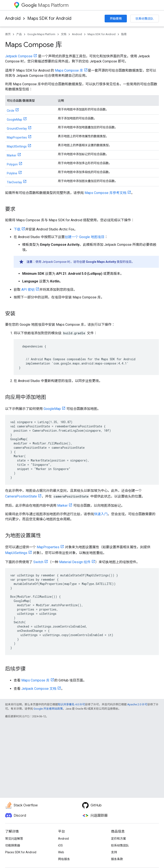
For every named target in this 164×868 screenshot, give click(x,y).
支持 (114, 852)
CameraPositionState (21, 496)
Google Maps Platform (41, 34)
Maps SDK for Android (49, 18)
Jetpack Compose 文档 (39, 689)
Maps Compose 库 (69, 70)
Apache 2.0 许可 (137, 704)
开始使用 (116, 19)
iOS (60, 845)
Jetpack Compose (19, 56)
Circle (11, 111)
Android (13, 18)
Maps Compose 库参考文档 (105, 193)
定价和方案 (119, 839)
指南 (124, 34)
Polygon (12, 164)
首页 (8, 34)
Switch (38, 562)
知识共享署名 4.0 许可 (71, 704)
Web (61, 852)
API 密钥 (28, 290)
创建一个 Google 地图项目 (85, 237)
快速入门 (101, 514)
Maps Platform (45, 5)
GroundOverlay (17, 129)
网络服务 (64, 859)
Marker (12, 155)
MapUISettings (17, 146)
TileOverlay (14, 182)
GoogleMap (15, 120)
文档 (64, 34)
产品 (19, 34)
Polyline (12, 173)
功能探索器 (13, 845)
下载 (17, 229)
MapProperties (17, 137)
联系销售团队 (145, 19)
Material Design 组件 (75, 562)
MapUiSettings (16, 553)
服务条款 (117, 859)
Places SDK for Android (21, 852)
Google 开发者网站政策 (48, 709)
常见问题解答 (14, 839)
